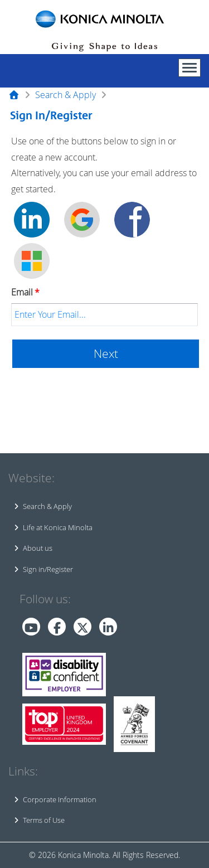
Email (25, 292)
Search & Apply (65, 95)
